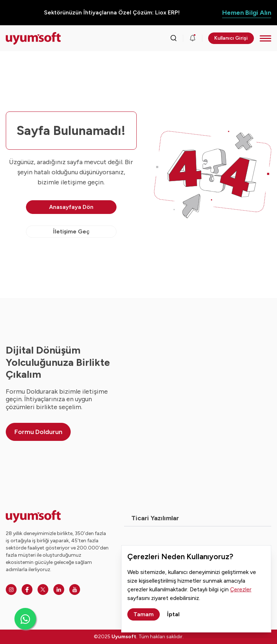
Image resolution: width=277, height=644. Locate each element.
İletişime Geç (71, 231)
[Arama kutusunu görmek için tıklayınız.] (173, 38)
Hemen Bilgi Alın (247, 13)
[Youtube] (75, 590)
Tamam (144, 614)
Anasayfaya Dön (71, 207)
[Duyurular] (193, 38)
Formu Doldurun (38, 432)
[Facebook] (27, 590)
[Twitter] (43, 590)
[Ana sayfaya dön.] (33, 38)
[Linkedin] (59, 590)
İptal (173, 614)
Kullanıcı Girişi (231, 38)
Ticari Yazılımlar (155, 518)
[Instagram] (11, 590)
